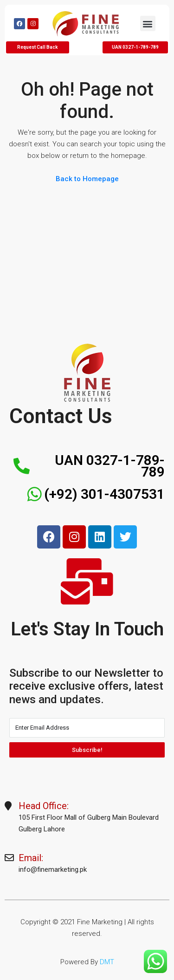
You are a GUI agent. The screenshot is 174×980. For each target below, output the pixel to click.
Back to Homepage (87, 179)
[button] (148, 23)
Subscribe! (87, 750)
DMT (107, 962)
